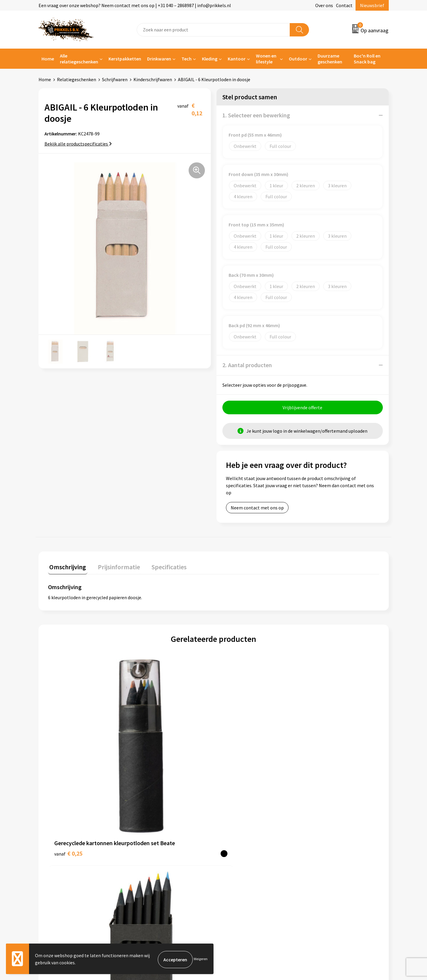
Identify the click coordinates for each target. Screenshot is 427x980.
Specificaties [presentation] (162, 567)
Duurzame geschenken (330, 59)
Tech (187, 59)
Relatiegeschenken (77, 79)
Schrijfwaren (115, 79)
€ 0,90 (234, 750)
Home (48, 59)
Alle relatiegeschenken (79, 59)
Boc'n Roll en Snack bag (367, 59)
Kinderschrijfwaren (153, 79)
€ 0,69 (317, 759)
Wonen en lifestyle (266, 59)
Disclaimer (318, 850)
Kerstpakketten (125, 59)
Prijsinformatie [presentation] (115, 567)
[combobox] (213, 30)
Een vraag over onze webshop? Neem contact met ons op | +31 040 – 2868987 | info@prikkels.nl (135, 5)
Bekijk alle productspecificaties (78, 144)
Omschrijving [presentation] (66, 567)
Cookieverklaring (325, 832)
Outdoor (298, 59)
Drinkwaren (159, 59)
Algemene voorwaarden (332, 823)
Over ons (324, 5)
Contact (344, 5)
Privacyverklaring (325, 841)
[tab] (66, 568)
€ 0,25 (68, 759)
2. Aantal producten (247, 365)
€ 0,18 (151, 750)
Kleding (210, 59)
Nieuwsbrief (372, 5)
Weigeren (201, 959)
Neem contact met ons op (257, 509)
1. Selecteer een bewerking (256, 115)
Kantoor (237, 59)
